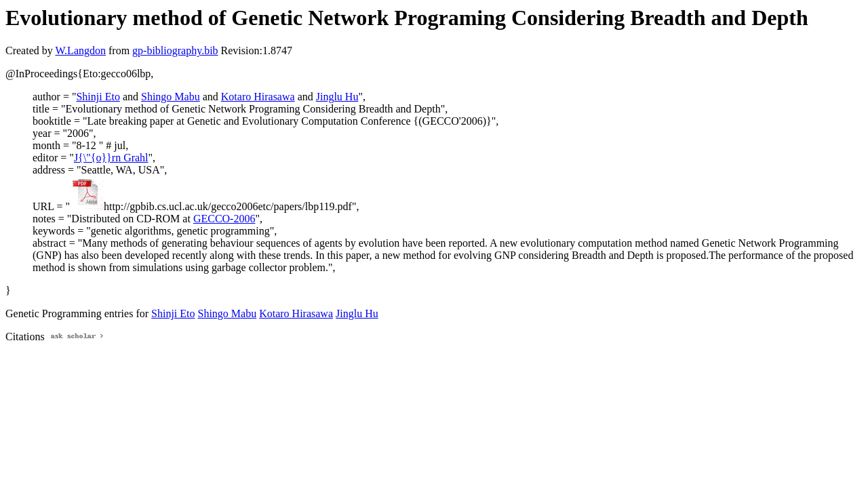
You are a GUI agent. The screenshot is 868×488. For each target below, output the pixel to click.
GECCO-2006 (224, 219)
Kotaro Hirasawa (258, 97)
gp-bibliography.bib (175, 50)
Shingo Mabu (171, 97)
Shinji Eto (98, 97)
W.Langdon (80, 50)
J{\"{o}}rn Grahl (111, 158)
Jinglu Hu (337, 97)
